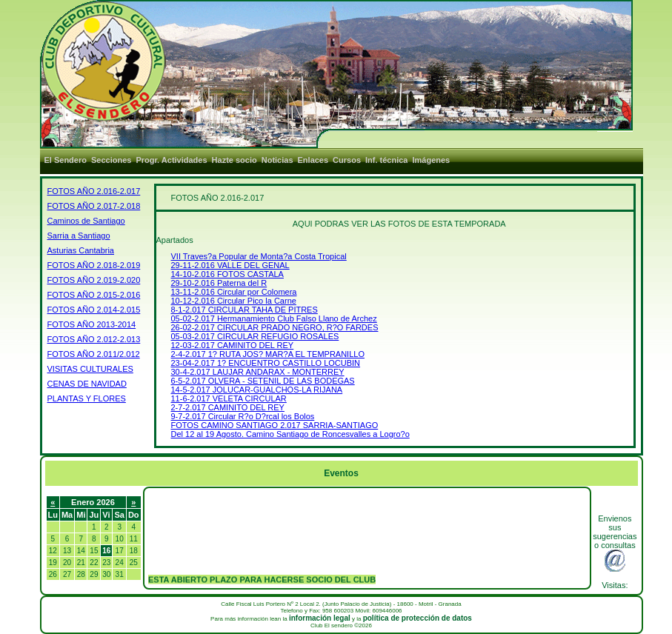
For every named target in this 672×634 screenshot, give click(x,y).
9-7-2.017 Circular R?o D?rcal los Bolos (243, 416)
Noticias (277, 160)
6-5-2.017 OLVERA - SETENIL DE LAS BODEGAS (263, 381)
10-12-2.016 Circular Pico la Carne (234, 301)
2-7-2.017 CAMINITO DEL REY (228, 407)
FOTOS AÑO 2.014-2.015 (94, 310)
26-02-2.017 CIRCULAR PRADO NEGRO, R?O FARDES (275, 327)
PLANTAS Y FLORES (87, 398)
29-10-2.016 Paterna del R (219, 283)
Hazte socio (234, 160)
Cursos (347, 160)
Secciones (111, 160)
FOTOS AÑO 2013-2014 (92, 324)
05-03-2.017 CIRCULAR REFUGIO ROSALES (255, 336)
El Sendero (66, 160)
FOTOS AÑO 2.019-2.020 (94, 280)
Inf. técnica (386, 160)
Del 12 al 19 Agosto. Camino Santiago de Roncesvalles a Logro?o (290, 434)
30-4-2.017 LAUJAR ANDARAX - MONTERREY (258, 372)
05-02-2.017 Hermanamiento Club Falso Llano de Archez (274, 318)
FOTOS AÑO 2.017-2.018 (94, 206)
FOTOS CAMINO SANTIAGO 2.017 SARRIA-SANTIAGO (275, 425)
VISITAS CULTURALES (90, 369)
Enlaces (313, 160)
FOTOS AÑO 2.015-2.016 (94, 295)
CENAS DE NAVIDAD (87, 384)
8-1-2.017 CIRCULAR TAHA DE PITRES (244, 310)
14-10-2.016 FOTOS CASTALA (227, 274)
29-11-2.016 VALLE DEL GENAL (230, 265)
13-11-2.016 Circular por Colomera (234, 292)
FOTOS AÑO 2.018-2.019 (94, 265)
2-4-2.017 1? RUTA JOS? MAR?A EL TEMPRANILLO (268, 354)
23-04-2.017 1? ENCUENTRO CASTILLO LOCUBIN (266, 363)
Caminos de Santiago (86, 221)
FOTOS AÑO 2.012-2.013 (94, 339)
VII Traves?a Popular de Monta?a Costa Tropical (259, 256)
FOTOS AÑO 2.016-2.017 (94, 191)
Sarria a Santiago (79, 236)
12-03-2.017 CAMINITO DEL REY (233, 345)
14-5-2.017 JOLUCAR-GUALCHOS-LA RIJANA (257, 390)
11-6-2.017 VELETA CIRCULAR (229, 398)
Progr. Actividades (171, 160)
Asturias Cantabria (81, 250)
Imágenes (431, 160)
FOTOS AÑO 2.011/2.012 (94, 354)
